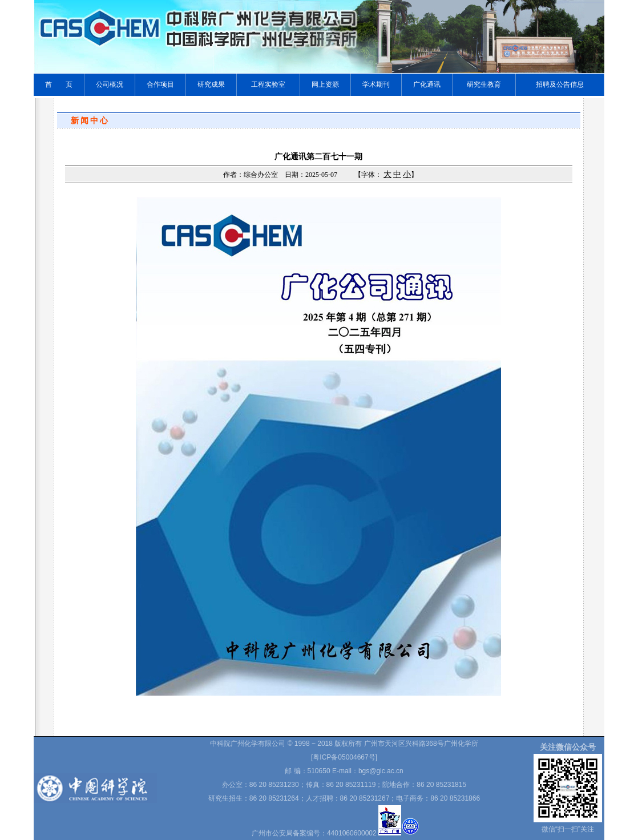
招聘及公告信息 (560, 84)
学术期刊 (376, 84)
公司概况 (110, 84)
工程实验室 (268, 84)
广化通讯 (427, 84)
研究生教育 (484, 84)
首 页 (59, 84)
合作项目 (160, 84)
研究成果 (211, 84)
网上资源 (325, 84)
